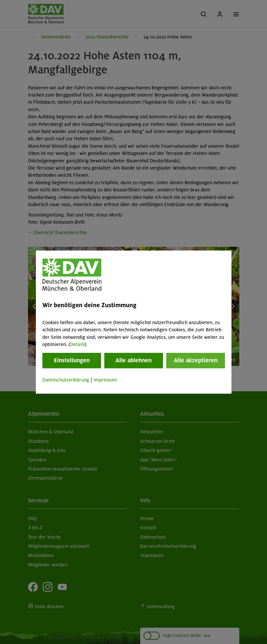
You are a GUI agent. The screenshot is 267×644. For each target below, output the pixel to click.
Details (77, 344)
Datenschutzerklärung (66, 380)
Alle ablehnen (133, 361)
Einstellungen (72, 361)
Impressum (105, 380)
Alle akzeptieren (196, 361)
